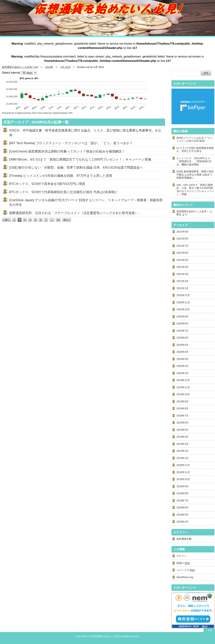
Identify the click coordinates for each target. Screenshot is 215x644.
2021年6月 (182, 253)
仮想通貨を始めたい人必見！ (193, 211)
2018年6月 (182, 507)
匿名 (179, 214)
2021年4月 (182, 267)
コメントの (186, 570)
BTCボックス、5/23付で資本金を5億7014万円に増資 (47, 184)
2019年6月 (182, 423)
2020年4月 (182, 352)
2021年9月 (182, 232)
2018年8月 (182, 493)
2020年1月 (182, 373)
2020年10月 (183, 309)
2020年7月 (182, 331)
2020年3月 (182, 359)
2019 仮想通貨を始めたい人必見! (104, 636)
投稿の (183, 563)
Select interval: (11, 73)
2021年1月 (182, 288)
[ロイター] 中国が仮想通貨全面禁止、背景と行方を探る (195, 150)
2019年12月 (183, 380)
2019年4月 (182, 437)
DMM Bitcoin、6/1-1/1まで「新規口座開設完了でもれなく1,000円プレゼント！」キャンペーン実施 (80, 159)
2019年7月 (182, 416)
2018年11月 (183, 472)
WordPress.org (185, 577)
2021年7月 (182, 246)
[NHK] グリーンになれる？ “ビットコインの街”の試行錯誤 (195, 139)
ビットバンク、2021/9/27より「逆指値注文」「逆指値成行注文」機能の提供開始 (194, 161)
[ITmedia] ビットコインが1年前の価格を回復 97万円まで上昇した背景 (61, 176)
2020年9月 (182, 317)
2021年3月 (182, 274)
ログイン (181, 556)
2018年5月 (182, 515)
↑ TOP (209, 631)
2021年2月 (182, 281)
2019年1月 (182, 458)
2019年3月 (182, 444)
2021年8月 (182, 239)
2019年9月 (182, 401)
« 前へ (6, 220)
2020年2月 (182, 366)
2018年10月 (183, 479)
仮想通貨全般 (184, 539)
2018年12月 (183, 465)
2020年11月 (183, 302)
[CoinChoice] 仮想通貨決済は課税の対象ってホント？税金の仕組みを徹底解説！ (67, 151)
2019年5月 (182, 430)
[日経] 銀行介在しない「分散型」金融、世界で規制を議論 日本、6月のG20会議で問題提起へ (76, 167)
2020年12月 (183, 295)
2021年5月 (182, 260)
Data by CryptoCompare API (58, 113)
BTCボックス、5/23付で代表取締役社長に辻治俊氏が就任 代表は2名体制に (63, 192)
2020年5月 (182, 345)
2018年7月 (182, 501)
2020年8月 (182, 324)
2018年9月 (182, 486)
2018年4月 (182, 522)
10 (58, 220)
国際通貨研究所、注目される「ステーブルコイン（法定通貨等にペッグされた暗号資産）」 (75, 213)
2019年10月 (183, 394)
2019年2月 (182, 451)
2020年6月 (182, 338)
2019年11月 (183, 387)
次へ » (67, 220)
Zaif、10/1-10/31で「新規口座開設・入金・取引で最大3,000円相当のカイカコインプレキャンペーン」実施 (195, 190)
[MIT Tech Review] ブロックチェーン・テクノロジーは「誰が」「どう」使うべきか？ (71, 143)
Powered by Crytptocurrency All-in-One (22, 113)
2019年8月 (182, 408)
